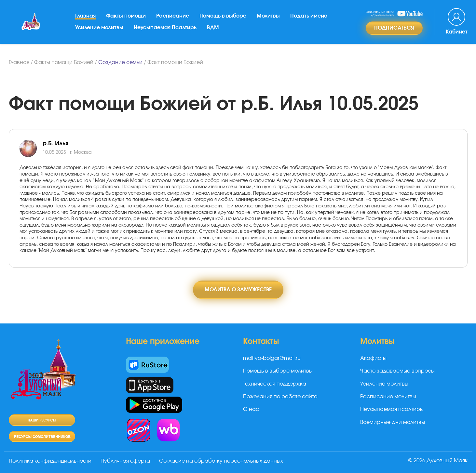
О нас (251, 409)
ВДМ (213, 28)
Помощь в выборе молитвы (278, 371)
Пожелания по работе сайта (280, 397)
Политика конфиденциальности (50, 461)
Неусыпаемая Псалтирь (165, 28)
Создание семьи (120, 62)
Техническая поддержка (275, 384)
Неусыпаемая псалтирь (391, 409)
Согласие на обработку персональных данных (221, 461)
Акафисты (373, 358)
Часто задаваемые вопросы (397, 371)
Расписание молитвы (388, 397)
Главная (85, 16)
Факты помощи (126, 16)
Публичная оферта (125, 461)
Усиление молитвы (99, 28)
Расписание (173, 16)
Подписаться (394, 28)
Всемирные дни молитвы (393, 422)
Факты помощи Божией (64, 62)
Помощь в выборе (223, 16)
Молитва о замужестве (238, 290)
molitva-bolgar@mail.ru (272, 358)
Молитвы (268, 16)
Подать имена (309, 16)
